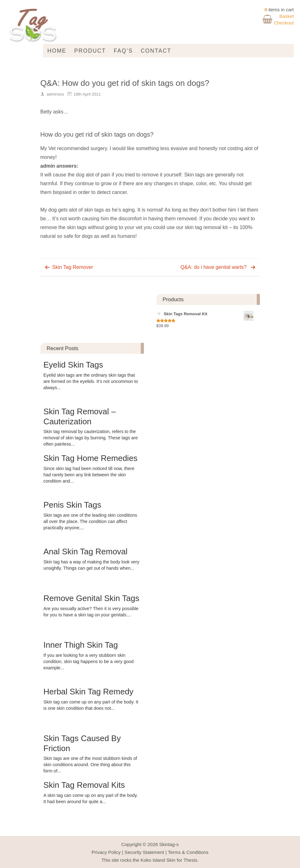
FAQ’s (123, 51)
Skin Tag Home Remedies (91, 458)
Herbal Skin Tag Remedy (89, 692)
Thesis (190, 860)
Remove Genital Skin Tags (92, 598)
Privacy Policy (106, 852)
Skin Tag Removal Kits (84, 785)
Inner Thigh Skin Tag (81, 645)
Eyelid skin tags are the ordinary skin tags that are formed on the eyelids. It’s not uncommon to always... (91, 381)
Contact (156, 51)
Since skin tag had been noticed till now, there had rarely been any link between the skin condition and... (89, 475)
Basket (287, 16)
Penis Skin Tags (73, 505)
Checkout (284, 23)
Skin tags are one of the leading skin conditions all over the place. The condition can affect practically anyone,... (90, 521)
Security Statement (144, 852)
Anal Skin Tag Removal (86, 552)
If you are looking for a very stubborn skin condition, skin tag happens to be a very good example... (89, 661)
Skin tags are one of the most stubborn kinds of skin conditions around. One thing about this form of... (90, 765)
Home (57, 51)
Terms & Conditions (188, 852)
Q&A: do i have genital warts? (214, 267)
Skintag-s (169, 844)
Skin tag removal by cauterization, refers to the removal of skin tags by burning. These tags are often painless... (91, 438)
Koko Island (153, 860)
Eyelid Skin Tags (73, 365)
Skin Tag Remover (73, 267)
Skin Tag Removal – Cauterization (80, 416)
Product (90, 51)
